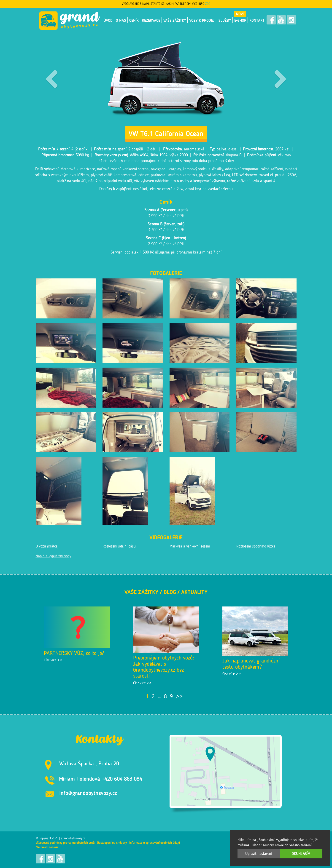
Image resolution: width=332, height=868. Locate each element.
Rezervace (151, 20)
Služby (225, 20)
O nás (121, 20)
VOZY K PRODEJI (202, 20)
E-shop (240, 20)
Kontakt (257, 20)
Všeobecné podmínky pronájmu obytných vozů (65, 843)
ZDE (208, 4)
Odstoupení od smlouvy (112, 843)
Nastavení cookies (47, 847)
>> (179, 696)
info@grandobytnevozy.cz (88, 793)
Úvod (108, 20)
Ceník (134, 20)
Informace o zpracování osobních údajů (155, 843)
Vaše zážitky (175, 20)
